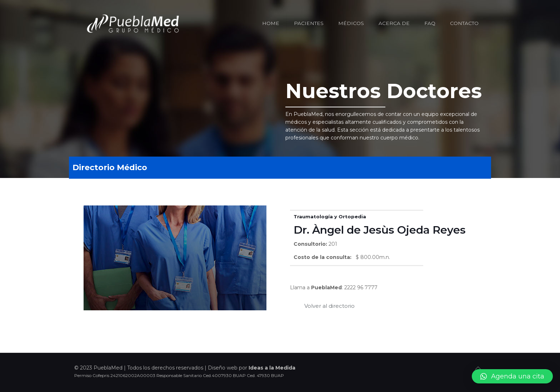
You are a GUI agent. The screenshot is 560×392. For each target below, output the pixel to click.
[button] (512, 376)
